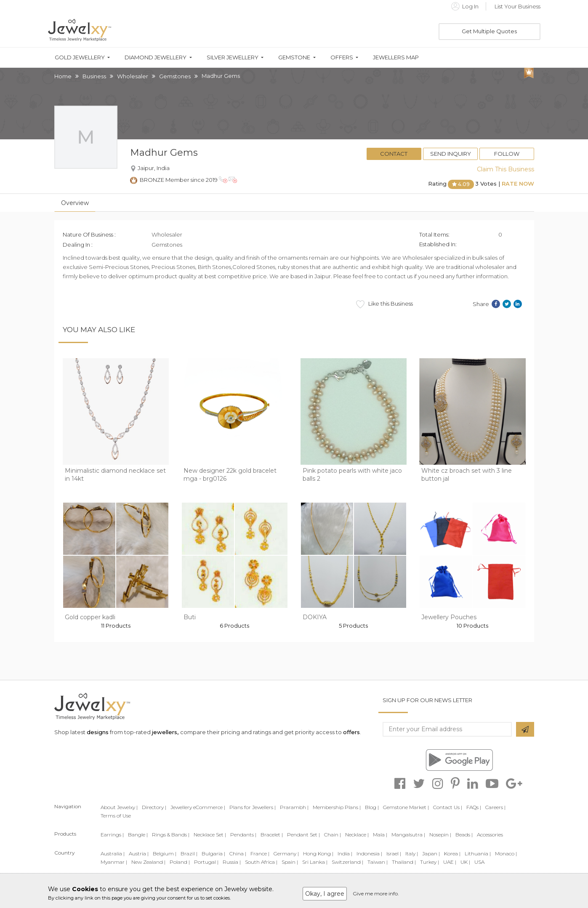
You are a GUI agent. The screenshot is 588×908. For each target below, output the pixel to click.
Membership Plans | (337, 807)
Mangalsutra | (408, 835)
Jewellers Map (396, 57)
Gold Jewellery (80, 57)
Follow (507, 154)
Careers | (495, 807)
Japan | (431, 853)
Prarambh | (294, 807)
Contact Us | (448, 807)
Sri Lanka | (315, 862)
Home (63, 76)
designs (98, 732)
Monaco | (506, 853)
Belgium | (165, 853)
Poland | (180, 862)
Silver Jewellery (233, 57)
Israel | (394, 853)
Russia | (232, 862)
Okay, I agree (325, 894)
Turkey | (430, 862)
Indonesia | (369, 853)
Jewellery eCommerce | (198, 807)
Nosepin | (440, 835)
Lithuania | (478, 853)
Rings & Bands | (171, 835)
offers (351, 732)
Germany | (286, 853)
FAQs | (474, 807)
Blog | (372, 807)
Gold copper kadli (90, 617)
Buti (190, 617)
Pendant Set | (303, 835)
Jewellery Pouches (449, 617)
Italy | (412, 853)
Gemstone (294, 57)
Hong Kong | (318, 853)
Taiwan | (378, 862)
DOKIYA (315, 617)
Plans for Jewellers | (253, 807)
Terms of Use (116, 816)
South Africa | (261, 862)
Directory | (154, 807)
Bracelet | (272, 835)
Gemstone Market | (406, 807)
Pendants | (243, 835)
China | (238, 853)
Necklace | (357, 835)
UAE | (450, 862)
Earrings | (112, 835)
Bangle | (138, 835)
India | (345, 853)
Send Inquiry (451, 154)
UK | (465, 862)
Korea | (452, 853)
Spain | (290, 862)
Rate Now (518, 184)
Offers (342, 57)
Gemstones (175, 76)
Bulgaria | (213, 853)
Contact (394, 154)
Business (94, 76)
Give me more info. (376, 893)
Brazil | (189, 853)
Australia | (113, 853)
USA (479, 862)
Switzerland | (347, 862)
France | (260, 853)
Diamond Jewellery (156, 57)
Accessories (490, 835)
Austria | (139, 853)
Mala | (380, 835)
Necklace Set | (210, 835)
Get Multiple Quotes (489, 31)
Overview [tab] (75, 203)
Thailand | (404, 862)
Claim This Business (506, 169)
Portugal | (206, 862)
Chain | (333, 835)
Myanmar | (114, 862)
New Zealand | (148, 862)
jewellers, (165, 732)
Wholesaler (133, 76)
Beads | (464, 835)
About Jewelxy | (119, 807)
